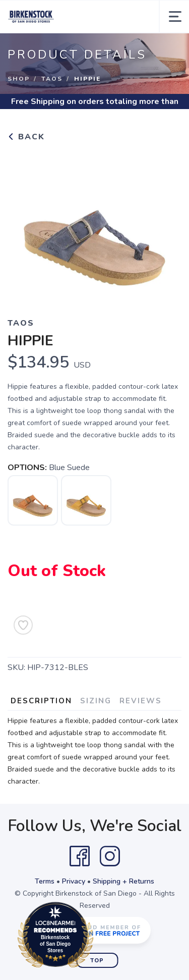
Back (26, 137)
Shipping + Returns (123, 881)
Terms (45, 881)
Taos (52, 79)
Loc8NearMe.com (100, 937)
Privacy (74, 881)
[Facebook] (80, 856)
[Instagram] (110, 856)
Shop (19, 79)
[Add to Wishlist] (23, 625)
